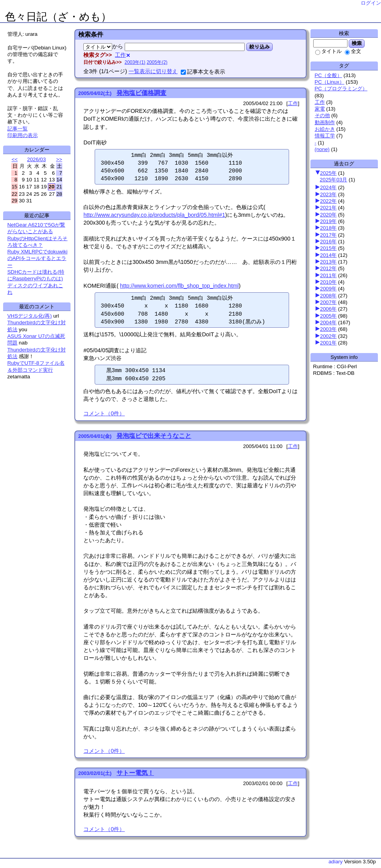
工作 (320, 102)
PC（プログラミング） (341, 89)
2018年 (329, 228)
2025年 (329, 173)
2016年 (329, 242)
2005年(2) (157, 62)
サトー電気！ (135, 773)
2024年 (329, 187)
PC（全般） (329, 75)
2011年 (329, 275)
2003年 (329, 329)
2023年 (329, 194)
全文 (353, 51)
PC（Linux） (330, 82)
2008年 (329, 296)
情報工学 (325, 136)
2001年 (329, 343)
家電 (320, 109)
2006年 (329, 309)
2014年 (329, 255)
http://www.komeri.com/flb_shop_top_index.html (179, 286)
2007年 (329, 302)
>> (59, 159)
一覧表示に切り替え (153, 71)
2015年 (329, 248)
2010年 (329, 282)
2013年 (329, 262)
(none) (322, 149)
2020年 (329, 215)
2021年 (329, 208)
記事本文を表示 (203, 72)
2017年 (329, 235)
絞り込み (259, 47)
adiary (335, 862)
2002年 (329, 336)
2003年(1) (135, 62)
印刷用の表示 (23, 135)
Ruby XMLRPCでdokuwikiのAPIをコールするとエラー (37, 258)
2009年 (329, 289)
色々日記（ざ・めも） (58, 17)
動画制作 (325, 122)
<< (15, 159)
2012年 (329, 268)
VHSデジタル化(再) (30, 316)
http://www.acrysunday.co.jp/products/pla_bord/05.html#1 (154, 215)
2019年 (329, 221)
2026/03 (36, 159)
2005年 (329, 316)
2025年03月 (333, 180)
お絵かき (325, 129)
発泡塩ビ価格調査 (141, 93)
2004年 (329, 322)
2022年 (329, 201)
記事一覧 (18, 129)
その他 (322, 115)
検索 (357, 43)
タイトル (328, 51)
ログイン (371, 3)
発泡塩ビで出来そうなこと (154, 436)
